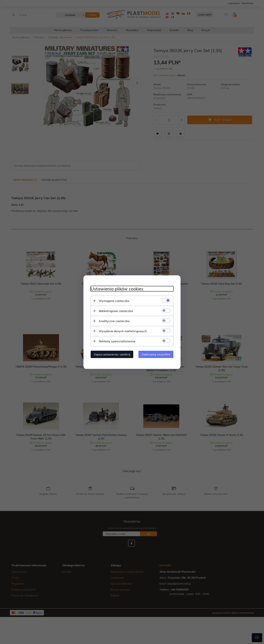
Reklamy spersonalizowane (117, 341)
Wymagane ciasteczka (114, 301)
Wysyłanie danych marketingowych (123, 331)
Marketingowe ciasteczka (116, 311)
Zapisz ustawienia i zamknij (112, 354)
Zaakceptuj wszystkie (156, 354)
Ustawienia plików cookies (117, 289)
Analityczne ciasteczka (114, 321)
